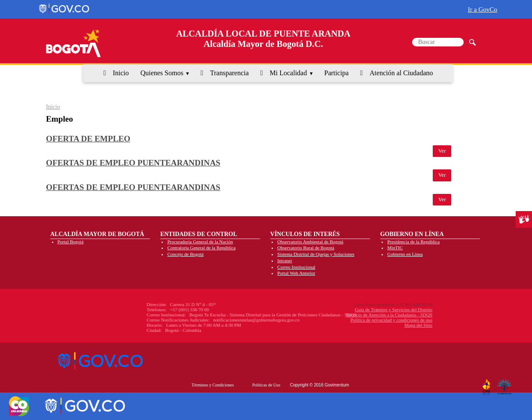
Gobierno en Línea (405, 254)
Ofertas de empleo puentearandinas (133, 163)
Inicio (121, 73)
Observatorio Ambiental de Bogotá (310, 242)
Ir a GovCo (483, 9)
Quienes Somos (162, 73)
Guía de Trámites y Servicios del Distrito (349, 310)
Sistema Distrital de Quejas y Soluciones (316, 254)
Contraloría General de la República (201, 248)
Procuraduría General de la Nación (200, 242)
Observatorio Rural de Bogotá (306, 248)
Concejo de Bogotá (185, 254)
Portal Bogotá (71, 242)
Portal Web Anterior (296, 273)
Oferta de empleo (88, 139)
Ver (442, 151)
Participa (337, 73)
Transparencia (229, 73)
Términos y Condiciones (213, 385)
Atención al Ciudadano (401, 73)
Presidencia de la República (413, 242)
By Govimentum (506, 384)
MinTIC (395, 248)
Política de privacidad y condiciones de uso (347, 320)
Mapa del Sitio (374, 325)
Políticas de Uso (266, 385)
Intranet (284, 261)
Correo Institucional (296, 267)
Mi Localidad (289, 73)
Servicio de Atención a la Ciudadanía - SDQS (345, 315)
